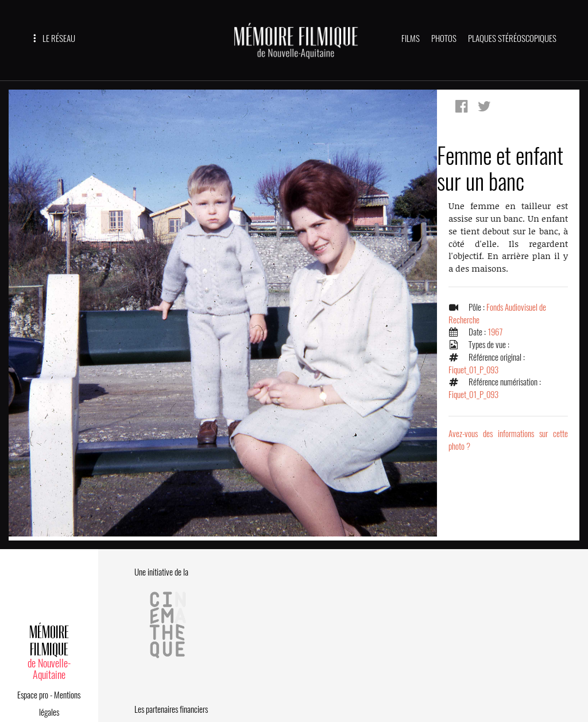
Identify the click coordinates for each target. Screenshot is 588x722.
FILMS (411, 38)
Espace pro (33, 695)
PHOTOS (444, 38)
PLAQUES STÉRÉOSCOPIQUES (512, 38)
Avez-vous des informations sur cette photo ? (508, 440)
